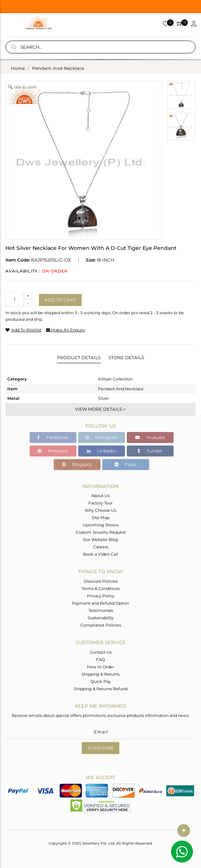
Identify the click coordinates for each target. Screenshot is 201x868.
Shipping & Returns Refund (101, 689)
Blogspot (77, 464)
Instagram (102, 437)
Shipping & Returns (100, 674)
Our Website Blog (100, 540)
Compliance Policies (101, 625)
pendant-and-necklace (58, 68)
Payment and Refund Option (100, 603)
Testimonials (101, 610)
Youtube (150, 437)
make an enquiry (66, 330)
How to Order (100, 667)
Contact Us (101, 652)
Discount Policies (101, 581)
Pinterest (53, 451)
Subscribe (100, 748)
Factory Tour (100, 503)
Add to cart (60, 300)
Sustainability (101, 618)
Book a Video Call (100, 554)
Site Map (100, 518)
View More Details (100, 409)
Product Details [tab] (79, 358)
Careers (101, 547)
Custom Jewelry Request (101, 532)
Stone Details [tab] (126, 358)
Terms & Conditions (100, 589)
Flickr (126, 464)
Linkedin (101, 451)
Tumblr (150, 451)
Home (18, 68)
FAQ (100, 660)
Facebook (53, 437)
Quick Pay (101, 681)
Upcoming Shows (100, 525)
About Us (100, 496)
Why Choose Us (100, 510)
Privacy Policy (101, 596)
